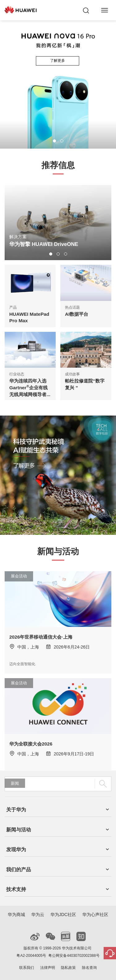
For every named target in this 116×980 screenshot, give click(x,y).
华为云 (38, 915)
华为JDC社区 (63, 915)
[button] (54, 141)
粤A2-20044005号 (31, 956)
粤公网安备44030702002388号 (74, 956)
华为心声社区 (95, 915)
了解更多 (58, 61)
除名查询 (89, 968)
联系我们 (27, 968)
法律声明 (48, 968)
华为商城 (16, 915)
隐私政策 (68, 968)
